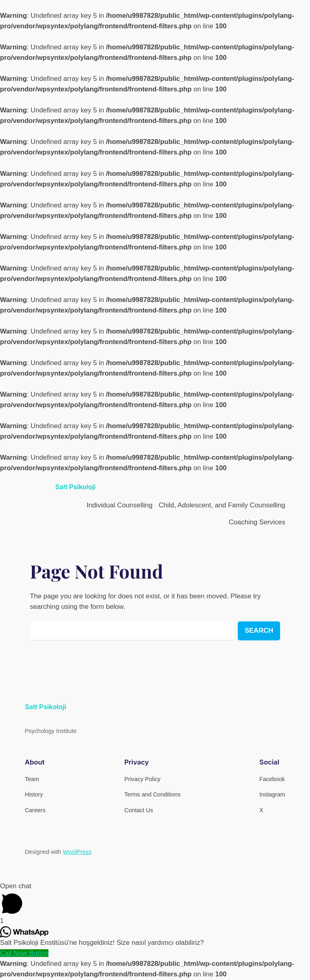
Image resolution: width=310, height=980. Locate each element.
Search (259, 630)
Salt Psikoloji (75, 487)
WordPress (77, 852)
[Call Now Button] (24, 953)
